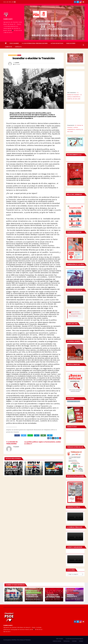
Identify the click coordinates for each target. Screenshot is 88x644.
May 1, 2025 (51, 599)
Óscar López (13, 593)
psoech (17, 63)
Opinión (19, 55)
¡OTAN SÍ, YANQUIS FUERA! (34, 470)
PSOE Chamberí (14, 43)
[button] (83, 45)
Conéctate (8, 47)
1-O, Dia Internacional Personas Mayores (35, 43)
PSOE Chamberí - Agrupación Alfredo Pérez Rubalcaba (75, 314)
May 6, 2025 (30, 599)
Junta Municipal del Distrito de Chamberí (33, 593)
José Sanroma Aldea (13, 55)
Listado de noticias (57, 43)
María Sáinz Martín (71, 589)
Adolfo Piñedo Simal (50, 469)
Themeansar (28, 640)
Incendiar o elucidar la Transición (34, 58)
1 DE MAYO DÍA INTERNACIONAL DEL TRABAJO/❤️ (53, 597)
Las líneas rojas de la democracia (13, 470)
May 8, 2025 (10, 599)
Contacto (18, 47)
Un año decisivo (52, 470)
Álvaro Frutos (9, 467)
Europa (8, 593)
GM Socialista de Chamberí (32, 591)
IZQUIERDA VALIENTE (8, 19)
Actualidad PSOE (50, 593)
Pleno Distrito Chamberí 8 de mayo (32, 597)
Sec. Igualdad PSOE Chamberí (73, 593)
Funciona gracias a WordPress (10, 640)
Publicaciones (71, 43)
